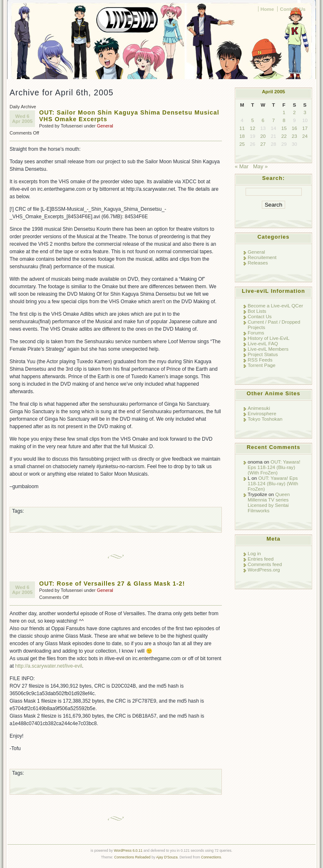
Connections (211, 857)
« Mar (242, 166)
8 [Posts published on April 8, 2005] (284, 120)
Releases (258, 263)
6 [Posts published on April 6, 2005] (263, 120)
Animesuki (259, 408)
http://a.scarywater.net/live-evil (48, 666)
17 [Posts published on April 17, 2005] (305, 128)
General (105, 126)
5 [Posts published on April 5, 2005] (252, 120)
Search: (274, 178)
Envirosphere (262, 413)
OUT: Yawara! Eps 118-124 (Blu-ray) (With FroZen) (274, 467)
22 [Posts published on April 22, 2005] (284, 136)
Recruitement (262, 257)
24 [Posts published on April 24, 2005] (305, 136)
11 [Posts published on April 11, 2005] (242, 128)
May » (260, 166)
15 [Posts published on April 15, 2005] (284, 128)
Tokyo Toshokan (265, 419)
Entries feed (261, 559)
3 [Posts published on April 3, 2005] (305, 112)
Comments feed (265, 564)
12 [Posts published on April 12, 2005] (252, 128)
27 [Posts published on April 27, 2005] (263, 144)
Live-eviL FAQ (263, 343)
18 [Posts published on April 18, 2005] (242, 136)
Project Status (263, 354)
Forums (256, 333)
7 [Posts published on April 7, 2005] (273, 120)
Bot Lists (257, 311)
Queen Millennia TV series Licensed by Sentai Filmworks (269, 502)
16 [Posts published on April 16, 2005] (294, 128)
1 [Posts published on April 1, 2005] (284, 112)
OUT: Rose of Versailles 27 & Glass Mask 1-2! (112, 584)
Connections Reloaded (132, 857)
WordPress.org (264, 570)
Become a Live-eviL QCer (275, 306)
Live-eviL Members (268, 349)
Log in (254, 553)
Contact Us (293, 9)
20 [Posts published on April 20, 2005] (263, 136)
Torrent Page (262, 365)
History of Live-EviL (268, 338)
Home (267, 9)
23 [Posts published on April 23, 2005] (294, 136)
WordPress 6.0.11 (128, 851)
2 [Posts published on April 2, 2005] (294, 112)
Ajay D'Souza (167, 857)
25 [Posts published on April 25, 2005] (242, 144)
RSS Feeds (260, 360)
